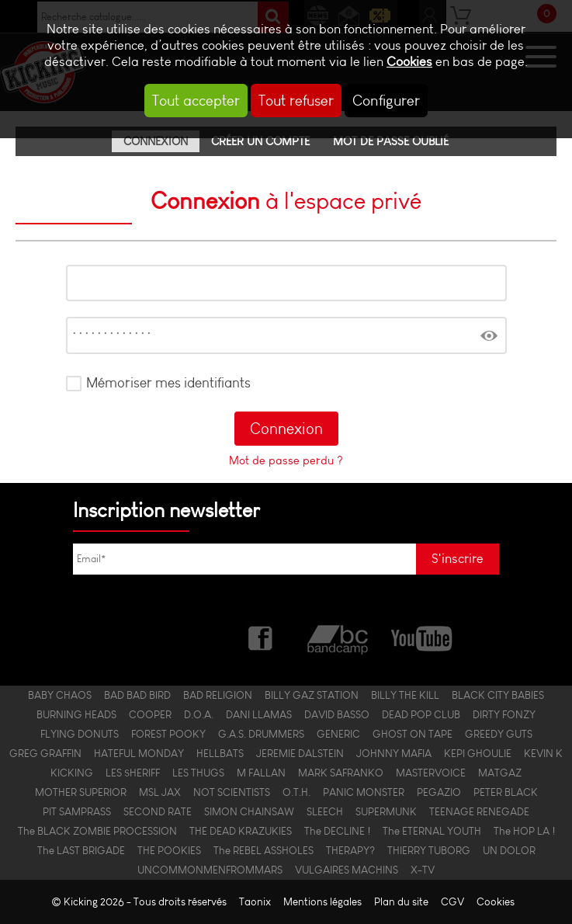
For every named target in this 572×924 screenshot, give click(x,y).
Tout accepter (196, 101)
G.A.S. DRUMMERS (261, 734)
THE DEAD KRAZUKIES (241, 831)
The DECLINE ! (337, 831)
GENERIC (338, 734)
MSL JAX (160, 792)
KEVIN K (543, 754)
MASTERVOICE (431, 773)
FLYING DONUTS (80, 734)
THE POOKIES (169, 851)
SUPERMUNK (386, 812)
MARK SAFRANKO (341, 773)
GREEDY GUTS (499, 734)
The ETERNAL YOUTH (432, 831)
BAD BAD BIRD (137, 695)
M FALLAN (261, 773)
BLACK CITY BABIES (498, 695)
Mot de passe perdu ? (286, 460)
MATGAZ (500, 773)
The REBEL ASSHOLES (263, 851)
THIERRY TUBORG (429, 851)
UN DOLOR (509, 851)
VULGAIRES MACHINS (347, 870)
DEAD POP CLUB (421, 715)
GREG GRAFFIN (45, 754)
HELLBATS (220, 754)
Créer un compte (260, 141)
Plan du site (401, 902)
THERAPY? (350, 851)
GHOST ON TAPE (413, 734)
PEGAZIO (439, 792)
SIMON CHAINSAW (249, 812)
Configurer (386, 101)
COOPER (150, 715)
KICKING (72, 773)
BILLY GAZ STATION (312, 695)
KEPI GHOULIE (478, 754)
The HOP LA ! (524, 831)
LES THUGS (198, 773)
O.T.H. (296, 792)
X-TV (423, 870)
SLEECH (325, 812)
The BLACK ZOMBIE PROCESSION (97, 831)
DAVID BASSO (337, 715)
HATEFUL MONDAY (139, 754)
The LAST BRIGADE (81, 851)
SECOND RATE (158, 812)
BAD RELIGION (218, 695)
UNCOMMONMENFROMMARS (210, 870)
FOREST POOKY (168, 734)
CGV (452, 902)
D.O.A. (199, 715)
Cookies (409, 62)
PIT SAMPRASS (77, 812)
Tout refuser (296, 101)
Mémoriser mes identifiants (168, 383)
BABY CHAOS (60, 695)
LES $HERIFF (133, 773)
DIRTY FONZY (504, 715)
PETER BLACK (506, 792)
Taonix (255, 902)
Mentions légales (322, 902)
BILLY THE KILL (405, 695)
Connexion (156, 141)
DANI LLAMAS (259, 715)
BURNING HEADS (76, 715)
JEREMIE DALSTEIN (300, 754)
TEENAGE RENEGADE (479, 812)
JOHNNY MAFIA (394, 754)
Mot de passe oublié (391, 141)
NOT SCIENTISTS (232, 792)
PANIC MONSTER (364, 792)
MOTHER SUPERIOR (81, 792)
